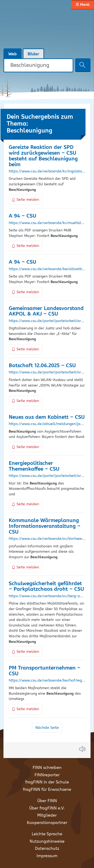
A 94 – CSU (23, 216)
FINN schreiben (47, 768)
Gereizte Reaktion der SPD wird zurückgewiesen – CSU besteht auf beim (43, 156)
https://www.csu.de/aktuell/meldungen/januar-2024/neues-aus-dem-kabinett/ (47, 424)
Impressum (47, 856)
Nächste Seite (47, 728)
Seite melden (26, 200)
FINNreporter (47, 775)
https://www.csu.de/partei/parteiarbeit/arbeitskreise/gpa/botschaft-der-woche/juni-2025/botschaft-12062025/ (47, 372)
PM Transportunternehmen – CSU (45, 671)
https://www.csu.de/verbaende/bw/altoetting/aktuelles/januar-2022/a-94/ (47, 269)
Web (13, 54)
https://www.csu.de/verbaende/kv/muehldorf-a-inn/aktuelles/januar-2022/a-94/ (47, 223)
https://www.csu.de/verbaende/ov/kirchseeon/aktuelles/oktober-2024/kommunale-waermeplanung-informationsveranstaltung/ (47, 539)
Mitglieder (47, 815)
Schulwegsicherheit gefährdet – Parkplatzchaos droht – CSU (46, 587)
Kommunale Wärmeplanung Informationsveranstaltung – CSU (45, 526)
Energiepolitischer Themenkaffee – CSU (34, 466)
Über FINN (47, 801)
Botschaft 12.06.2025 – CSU (42, 366)
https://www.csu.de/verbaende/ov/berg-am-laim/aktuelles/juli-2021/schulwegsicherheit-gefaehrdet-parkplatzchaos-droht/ (47, 596)
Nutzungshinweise (47, 841)
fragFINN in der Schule (47, 782)
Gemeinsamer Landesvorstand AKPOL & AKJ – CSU (46, 311)
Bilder (33, 54)
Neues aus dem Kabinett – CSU (47, 417)
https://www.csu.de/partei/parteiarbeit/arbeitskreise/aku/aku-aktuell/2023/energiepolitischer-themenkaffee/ (47, 476)
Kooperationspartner (47, 823)
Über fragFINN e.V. (47, 808)
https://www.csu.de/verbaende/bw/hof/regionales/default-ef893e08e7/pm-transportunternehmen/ (47, 681)
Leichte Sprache (47, 834)
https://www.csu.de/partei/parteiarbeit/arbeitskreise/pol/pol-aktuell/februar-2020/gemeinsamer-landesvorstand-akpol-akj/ (47, 321)
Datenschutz (47, 849)
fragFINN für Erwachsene (47, 790)
